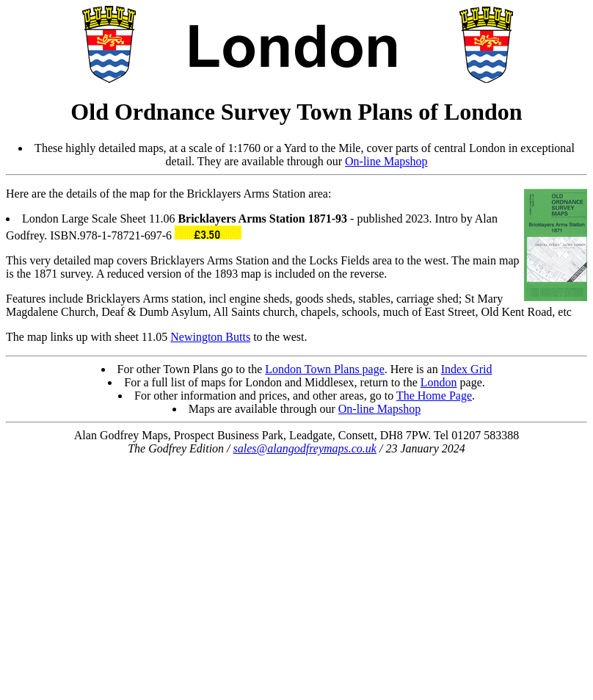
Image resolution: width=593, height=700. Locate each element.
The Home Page (434, 396)
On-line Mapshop (386, 161)
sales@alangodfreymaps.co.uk (305, 448)
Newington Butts (210, 337)
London (439, 382)
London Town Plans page (325, 369)
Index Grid (467, 369)
